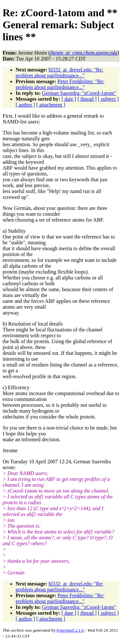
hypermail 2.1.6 (70, 630)
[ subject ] (108, 99)
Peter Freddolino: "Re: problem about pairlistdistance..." (60, 84)
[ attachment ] (51, 105)
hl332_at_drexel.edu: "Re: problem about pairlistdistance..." (60, 73)
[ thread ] (87, 99)
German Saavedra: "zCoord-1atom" (79, 93)
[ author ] (25, 105)
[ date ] (69, 99)
